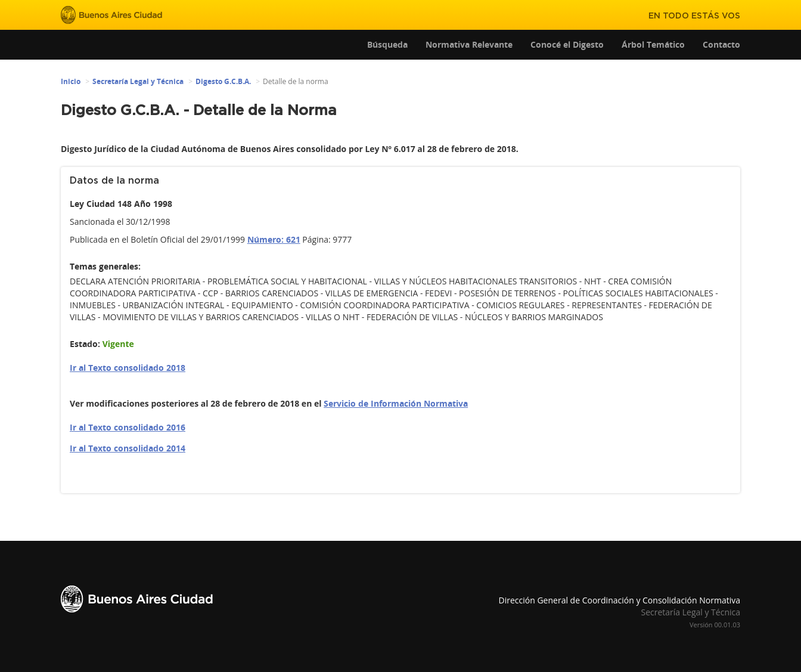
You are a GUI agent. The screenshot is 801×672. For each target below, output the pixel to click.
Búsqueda (387, 44)
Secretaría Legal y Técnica (138, 81)
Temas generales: (105, 266)
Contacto (721, 44)
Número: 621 (274, 239)
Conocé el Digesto (567, 44)
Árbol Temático (653, 44)
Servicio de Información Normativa (396, 403)
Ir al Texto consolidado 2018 (128, 368)
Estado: (85, 344)
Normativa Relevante (469, 44)
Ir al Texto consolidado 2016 (128, 427)
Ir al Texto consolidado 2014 (128, 448)
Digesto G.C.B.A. (223, 81)
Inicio (71, 81)
